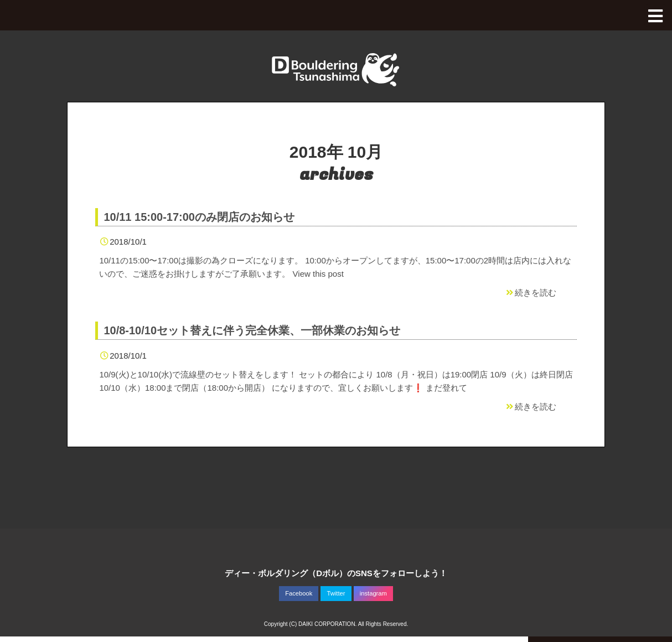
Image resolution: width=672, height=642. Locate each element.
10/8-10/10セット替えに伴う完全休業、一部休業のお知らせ (252, 330)
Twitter (336, 593)
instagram (373, 593)
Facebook (299, 593)
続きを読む (530, 292)
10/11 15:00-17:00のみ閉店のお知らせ (199, 217)
